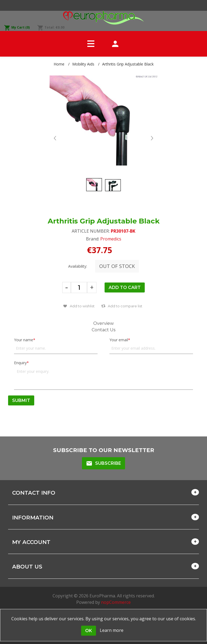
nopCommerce (116, 602)
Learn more (112, 630)
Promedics (111, 239)
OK (89, 631)
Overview (103, 323)
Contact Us (103, 330)
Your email (119, 340)
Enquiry (20, 363)
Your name (24, 340)
